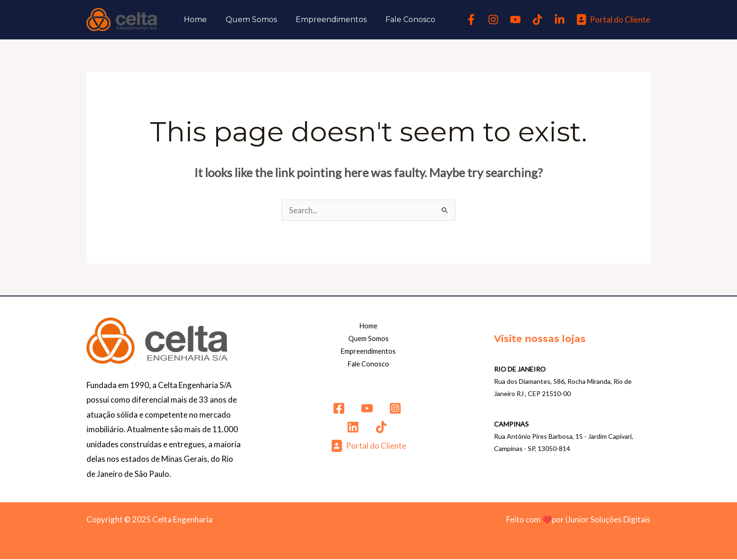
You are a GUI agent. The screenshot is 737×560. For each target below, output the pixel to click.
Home (193, 19)
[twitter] (368, 410)
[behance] (561, 19)
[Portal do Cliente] (613, 19)
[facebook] (473, 19)
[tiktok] (539, 19)
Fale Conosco (397, 19)
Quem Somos (246, 19)
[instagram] (495, 19)
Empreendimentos (322, 19)
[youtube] (517, 19)
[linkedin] (354, 429)
